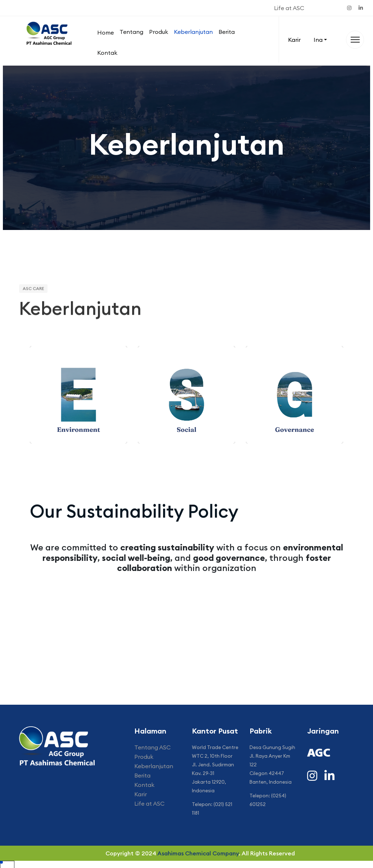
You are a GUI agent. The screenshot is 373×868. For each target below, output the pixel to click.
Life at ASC (289, 8)
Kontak (107, 53)
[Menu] (355, 40)
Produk (159, 32)
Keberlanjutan (193, 32)
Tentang (131, 32)
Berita (227, 32)
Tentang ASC (152, 747)
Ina (318, 40)
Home (105, 32)
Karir (294, 40)
